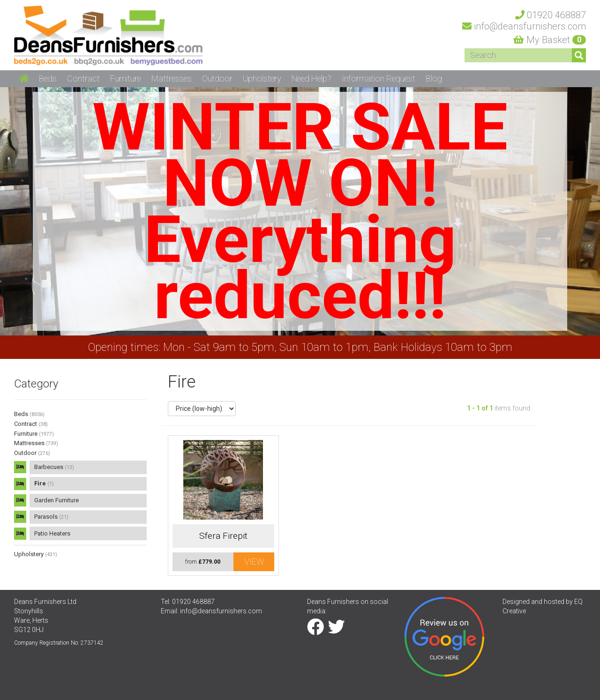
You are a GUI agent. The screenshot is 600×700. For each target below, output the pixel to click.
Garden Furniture (56, 500)
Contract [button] (83, 78)
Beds (29, 414)
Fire (44, 483)
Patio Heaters (52, 533)
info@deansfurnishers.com (221, 611)
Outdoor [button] (217, 78)
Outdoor (32, 453)
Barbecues (54, 467)
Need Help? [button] (311, 78)
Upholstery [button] (262, 78)
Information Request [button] (379, 78)
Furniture (34, 434)
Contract (31, 424)
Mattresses (36, 443)
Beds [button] (48, 78)
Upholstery (36, 554)
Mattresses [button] (172, 78)
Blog (434, 78)
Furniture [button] (126, 78)
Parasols (51, 517)
